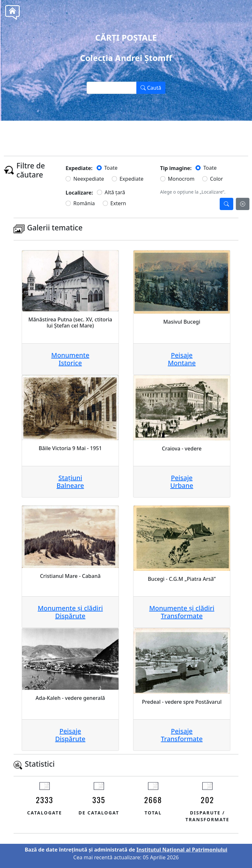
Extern (118, 203)
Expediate (131, 179)
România (84, 203)
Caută (151, 88)
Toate (111, 168)
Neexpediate (89, 179)
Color (216, 179)
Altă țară (115, 192)
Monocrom (181, 179)
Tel (138, 135)
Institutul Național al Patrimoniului (182, 850)
